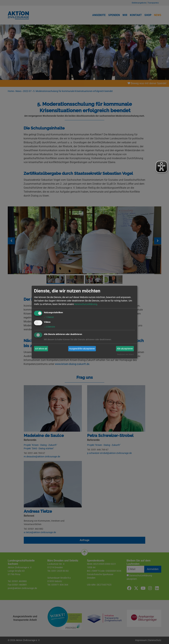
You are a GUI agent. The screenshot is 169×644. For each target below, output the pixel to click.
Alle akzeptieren (125, 349)
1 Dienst (49, 317)
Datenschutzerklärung (86, 304)
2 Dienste (49, 327)
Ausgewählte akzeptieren (82, 349)
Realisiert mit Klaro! (125, 355)
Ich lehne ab (41, 349)
